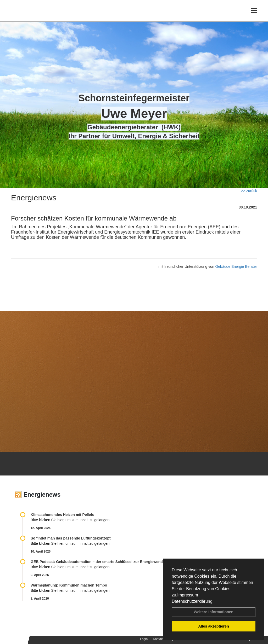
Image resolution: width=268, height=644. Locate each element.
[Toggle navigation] (254, 15)
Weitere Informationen (214, 612)
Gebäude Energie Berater (236, 266)
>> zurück (249, 191)
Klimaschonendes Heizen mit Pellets (62, 515)
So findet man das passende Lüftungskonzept (71, 538)
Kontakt (158, 639)
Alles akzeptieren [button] (214, 626)
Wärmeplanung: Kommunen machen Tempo (69, 585)
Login (144, 639)
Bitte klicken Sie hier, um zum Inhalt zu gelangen (70, 520)
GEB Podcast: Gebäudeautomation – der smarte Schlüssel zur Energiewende (98, 562)
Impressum (188, 595)
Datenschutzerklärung (192, 601)
